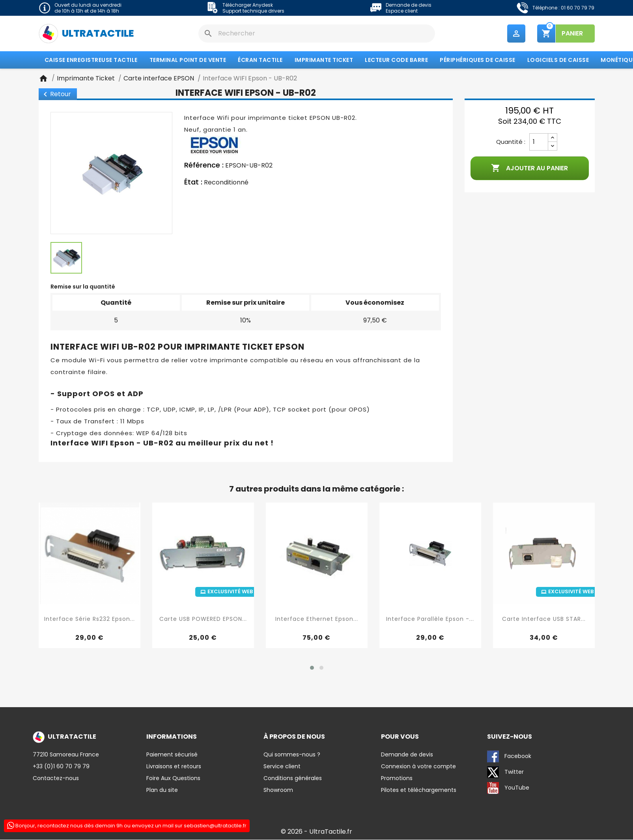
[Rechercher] (317, 34)
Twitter (505, 773)
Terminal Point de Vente (188, 60)
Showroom (278, 790)
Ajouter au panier (529, 169)
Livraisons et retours (174, 767)
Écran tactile (260, 60)
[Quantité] (539, 142)
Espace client (402, 11)
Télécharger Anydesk (248, 5)
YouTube (508, 788)
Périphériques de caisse (478, 60)
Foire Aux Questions (173, 779)
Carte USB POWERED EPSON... (203, 619)
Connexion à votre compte (418, 767)
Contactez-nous (56, 779)
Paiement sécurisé (172, 755)
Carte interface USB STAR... (544, 619)
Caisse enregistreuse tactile (91, 60)
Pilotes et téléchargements (419, 790)
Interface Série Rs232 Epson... (90, 619)
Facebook (509, 757)
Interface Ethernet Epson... (317, 619)
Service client (282, 767)
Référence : (204, 166)
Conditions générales (293, 779)
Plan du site (162, 790)
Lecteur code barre (396, 60)
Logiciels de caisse (558, 60)
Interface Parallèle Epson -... (430, 619)
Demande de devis (409, 5)
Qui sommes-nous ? (292, 755)
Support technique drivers (253, 11)
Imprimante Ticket (324, 60)
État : (193, 183)
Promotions (397, 779)
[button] (312, 668)
